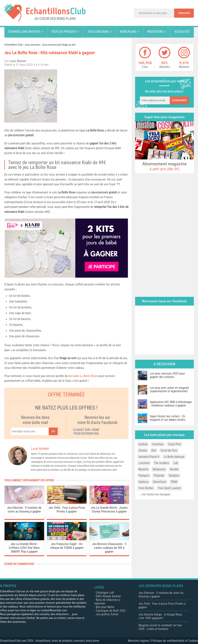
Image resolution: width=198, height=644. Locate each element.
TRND (174, 482)
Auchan (143, 444)
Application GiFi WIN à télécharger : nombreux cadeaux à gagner (171, 404)
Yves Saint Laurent (169, 488)
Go (53, 431)
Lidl (176, 463)
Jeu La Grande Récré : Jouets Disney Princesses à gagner (109, 509)
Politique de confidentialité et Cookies (175, 641)
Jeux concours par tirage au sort (59, 45)
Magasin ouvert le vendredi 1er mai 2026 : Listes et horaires (160, 627)
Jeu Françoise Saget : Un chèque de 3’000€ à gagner (67, 546)
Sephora (144, 482)
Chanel (143, 450)
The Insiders (162, 463)
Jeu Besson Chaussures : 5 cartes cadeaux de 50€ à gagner (109, 548)
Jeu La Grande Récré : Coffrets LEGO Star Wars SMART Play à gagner (24, 548)
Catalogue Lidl (105, 593)
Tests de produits (64, 32)
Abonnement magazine (164, 166)
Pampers (144, 476)
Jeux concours (98, 32)
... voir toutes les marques (154, 494)
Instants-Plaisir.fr (149, 457)
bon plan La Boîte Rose (83, 376)
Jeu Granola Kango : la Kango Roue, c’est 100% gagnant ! (160, 616)
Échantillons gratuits (24, 32)
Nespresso (159, 469)
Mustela (143, 469)
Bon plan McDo (105, 607)
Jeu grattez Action (107, 614)
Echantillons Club (13, 45)
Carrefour (158, 444)
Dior (154, 450)
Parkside (159, 476)
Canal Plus (174, 444)
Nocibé (174, 469)
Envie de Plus (169, 450)
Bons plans (128, 32)
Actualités (182, 32)
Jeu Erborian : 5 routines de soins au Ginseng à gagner (24, 509)
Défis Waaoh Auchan (108, 596)
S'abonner (179, 100)
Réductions (155, 32)
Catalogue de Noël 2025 (111, 611)
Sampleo (174, 476)
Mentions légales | (140, 641)
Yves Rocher (146, 488)
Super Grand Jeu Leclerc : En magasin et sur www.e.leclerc (168, 418)
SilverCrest (160, 482)
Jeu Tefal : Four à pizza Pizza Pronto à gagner (67, 509)
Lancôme (144, 463)
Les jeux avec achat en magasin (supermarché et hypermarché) (169, 389)
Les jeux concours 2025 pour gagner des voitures (167, 375)
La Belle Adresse (174, 457)
